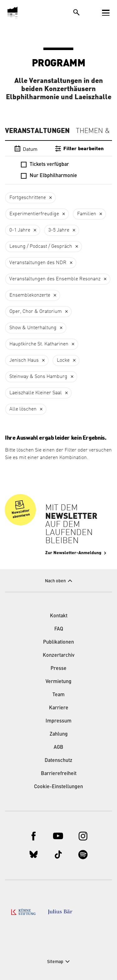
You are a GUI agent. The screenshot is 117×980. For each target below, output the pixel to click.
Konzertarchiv (59, 656)
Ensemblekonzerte (30, 295)
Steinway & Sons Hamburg (38, 377)
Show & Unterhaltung (33, 328)
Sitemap (55, 962)
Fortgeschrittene (28, 198)
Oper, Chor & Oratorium (36, 312)
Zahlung (59, 734)
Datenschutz (58, 761)
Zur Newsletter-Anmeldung (73, 553)
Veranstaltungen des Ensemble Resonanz (55, 279)
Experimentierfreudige (34, 214)
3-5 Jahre (59, 230)
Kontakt (59, 616)
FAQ (59, 629)
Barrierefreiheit (59, 774)
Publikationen (58, 642)
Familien (87, 214)
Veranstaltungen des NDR (38, 263)
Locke (63, 360)
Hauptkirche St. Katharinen (39, 344)
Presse (58, 669)
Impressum (58, 721)
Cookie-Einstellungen (58, 787)
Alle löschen (23, 409)
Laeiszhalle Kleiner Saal (36, 393)
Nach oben (55, 581)
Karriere (59, 708)
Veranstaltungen (37, 131)
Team (58, 695)
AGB (58, 748)
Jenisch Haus (24, 360)
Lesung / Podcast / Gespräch (41, 247)
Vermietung (58, 682)
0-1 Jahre (20, 230)
